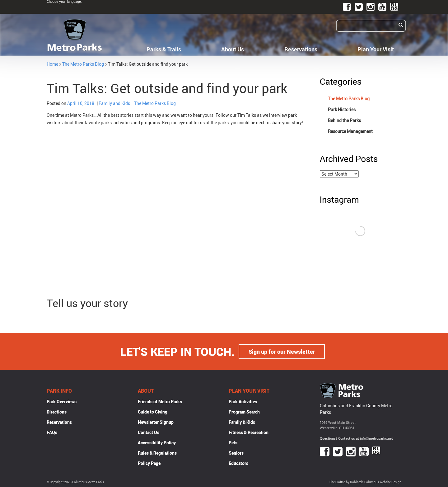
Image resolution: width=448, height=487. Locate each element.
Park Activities (243, 401)
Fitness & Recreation (249, 432)
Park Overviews (62, 401)
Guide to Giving (153, 411)
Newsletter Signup (156, 422)
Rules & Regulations (157, 453)
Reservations (301, 49)
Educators (238, 463)
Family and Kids (114, 103)
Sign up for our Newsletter (282, 351)
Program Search (244, 411)
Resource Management (350, 131)
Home (52, 64)
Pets (233, 442)
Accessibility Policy (157, 442)
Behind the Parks (344, 120)
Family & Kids (242, 422)
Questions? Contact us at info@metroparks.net (356, 438)
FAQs (52, 432)
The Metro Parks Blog (83, 64)
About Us (233, 49)
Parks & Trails (164, 49)
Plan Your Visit (376, 49)
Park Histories (342, 109)
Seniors (236, 453)
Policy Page (149, 463)
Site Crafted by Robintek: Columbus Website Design (365, 482)
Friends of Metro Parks (160, 401)
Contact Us (149, 432)
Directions (57, 411)
